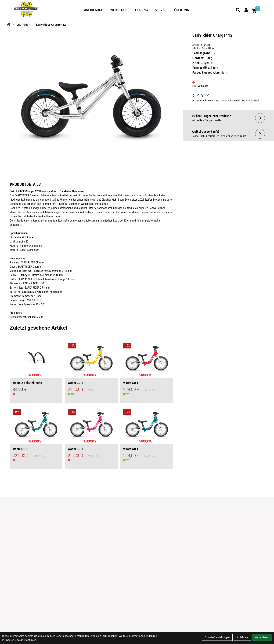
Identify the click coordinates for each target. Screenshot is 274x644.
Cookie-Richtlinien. (26, 640)
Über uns (182, 10)
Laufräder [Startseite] (23, 25)
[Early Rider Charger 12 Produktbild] (91, 99)
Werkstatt (119, 10)
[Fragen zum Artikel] (228, 118)
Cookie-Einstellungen (217, 637)
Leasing (141, 10)
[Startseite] (9, 25)
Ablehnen (242, 637)
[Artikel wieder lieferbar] (228, 134)
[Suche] (238, 10)
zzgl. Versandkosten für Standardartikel (237, 101)
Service (161, 10)
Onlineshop (94, 10)
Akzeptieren (262, 637)
